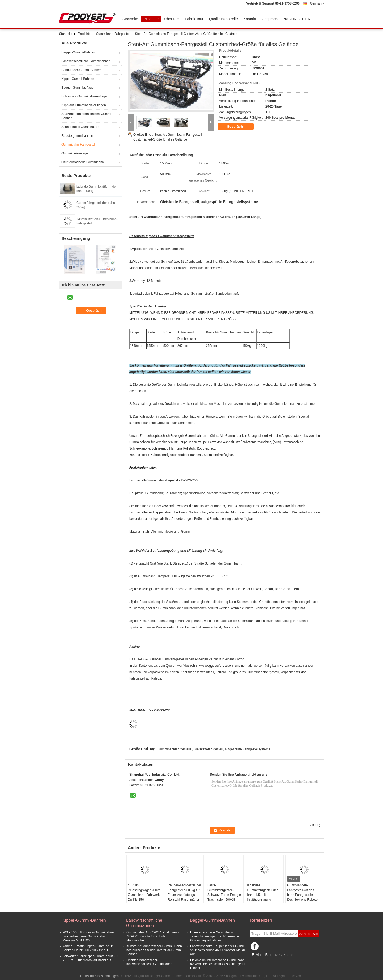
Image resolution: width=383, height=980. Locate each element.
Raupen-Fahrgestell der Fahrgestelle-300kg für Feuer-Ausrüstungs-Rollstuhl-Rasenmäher (184, 892)
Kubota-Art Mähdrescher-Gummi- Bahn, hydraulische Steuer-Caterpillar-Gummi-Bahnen (155, 950)
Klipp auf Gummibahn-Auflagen (84, 105)
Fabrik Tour (194, 19)
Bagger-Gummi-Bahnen (78, 52)
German (317, 3)
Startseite (130, 19)
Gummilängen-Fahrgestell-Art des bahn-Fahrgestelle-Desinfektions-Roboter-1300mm (303, 895)
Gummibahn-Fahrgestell (113, 34)
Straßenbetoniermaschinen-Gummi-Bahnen (87, 116)
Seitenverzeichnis (280, 955)
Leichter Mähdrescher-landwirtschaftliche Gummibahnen (150, 962)
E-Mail (257, 955)
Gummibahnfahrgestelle (175, 749)
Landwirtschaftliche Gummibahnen (86, 61)
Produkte (151, 19)
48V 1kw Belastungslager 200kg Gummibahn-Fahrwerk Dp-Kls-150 (144, 892)
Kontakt (250, 19)
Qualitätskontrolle (223, 19)
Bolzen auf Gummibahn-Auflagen (85, 96)
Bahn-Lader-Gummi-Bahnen (82, 70)
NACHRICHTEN (297, 19)
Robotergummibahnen (77, 136)
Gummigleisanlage (75, 153)
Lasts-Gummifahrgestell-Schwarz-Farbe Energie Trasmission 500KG (224, 892)
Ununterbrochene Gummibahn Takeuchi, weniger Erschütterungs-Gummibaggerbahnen (215, 936)
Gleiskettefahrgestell (208, 749)
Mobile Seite (260, 961)
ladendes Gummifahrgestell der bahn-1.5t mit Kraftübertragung (263, 892)
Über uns (172, 19)
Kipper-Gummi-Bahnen (78, 79)
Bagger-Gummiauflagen (78, 88)
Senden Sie (309, 934)
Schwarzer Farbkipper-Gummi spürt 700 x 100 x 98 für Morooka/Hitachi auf (91, 958)
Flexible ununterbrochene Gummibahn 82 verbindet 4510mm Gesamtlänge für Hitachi (218, 964)
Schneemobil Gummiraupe (80, 127)
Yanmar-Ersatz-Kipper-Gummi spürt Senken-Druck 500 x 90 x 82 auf (88, 948)
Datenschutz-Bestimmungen (99, 976)
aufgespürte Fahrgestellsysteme (247, 749)
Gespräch (270, 19)
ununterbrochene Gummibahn (83, 162)
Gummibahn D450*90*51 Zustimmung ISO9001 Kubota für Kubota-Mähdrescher (153, 936)
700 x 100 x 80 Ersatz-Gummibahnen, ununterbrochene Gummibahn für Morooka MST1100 (89, 936)
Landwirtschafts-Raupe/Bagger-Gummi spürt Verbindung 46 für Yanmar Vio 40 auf (218, 950)
